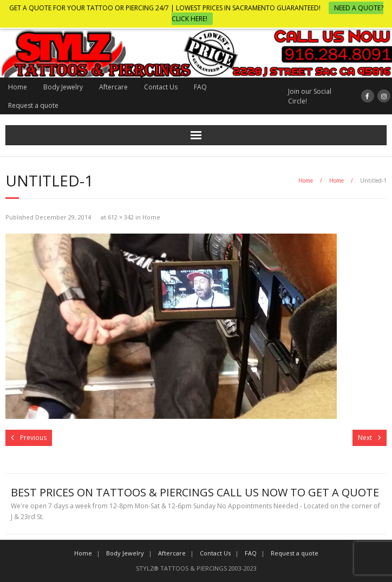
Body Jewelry (63, 87)
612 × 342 (121, 217)
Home (18, 87)
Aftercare (113, 87)
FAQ (200, 87)
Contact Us (161, 87)
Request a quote (33, 105)
